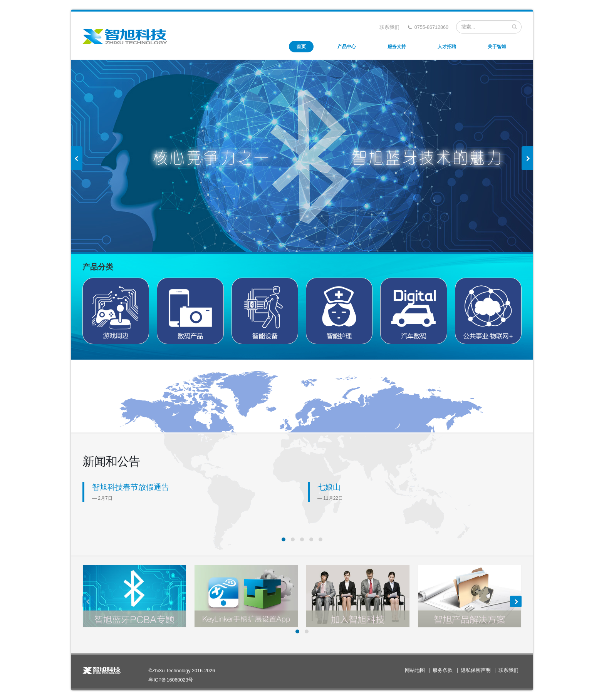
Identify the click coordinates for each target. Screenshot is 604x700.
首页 (301, 47)
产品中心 (347, 47)
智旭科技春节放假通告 (131, 487)
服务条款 (443, 670)
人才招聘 (447, 47)
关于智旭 (497, 47)
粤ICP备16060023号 (171, 680)
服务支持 (397, 47)
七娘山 (329, 487)
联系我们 (389, 27)
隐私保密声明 (476, 670)
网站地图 (415, 670)
